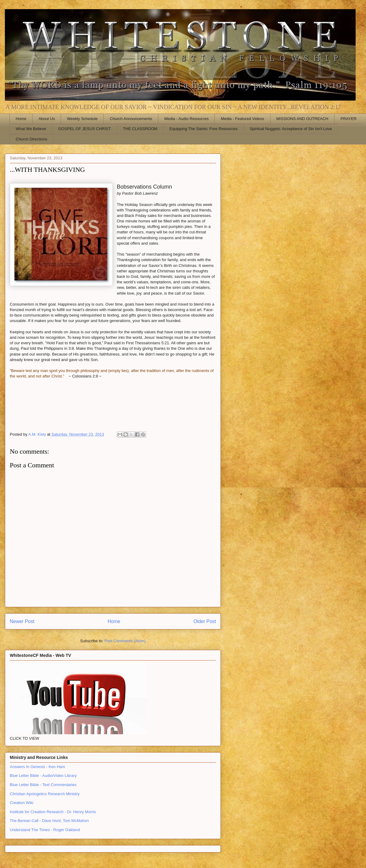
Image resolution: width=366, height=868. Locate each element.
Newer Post (22, 621)
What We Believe (31, 129)
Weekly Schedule (82, 119)
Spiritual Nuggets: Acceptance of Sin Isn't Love (291, 129)
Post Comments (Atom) (125, 641)
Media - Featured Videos (242, 119)
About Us (47, 119)
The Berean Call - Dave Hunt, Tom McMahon (49, 821)
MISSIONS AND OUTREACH (302, 119)
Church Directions (32, 139)
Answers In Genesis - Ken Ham (37, 767)
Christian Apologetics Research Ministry (45, 794)
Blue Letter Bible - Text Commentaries (43, 785)
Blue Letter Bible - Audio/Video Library (43, 776)
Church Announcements (131, 119)
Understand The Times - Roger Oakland (45, 830)
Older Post (205, 621)
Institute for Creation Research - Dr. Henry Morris (53, 812)
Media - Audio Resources (187, 119)
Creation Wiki (22, 803)
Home (21, 119)
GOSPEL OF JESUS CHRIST (84, 129)
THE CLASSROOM (140, 129)
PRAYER (349, 119)
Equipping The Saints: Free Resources (204, 129)
